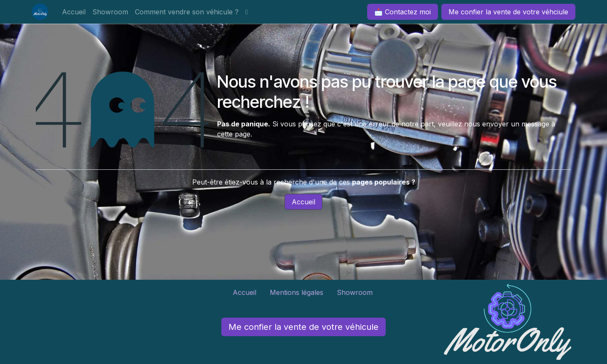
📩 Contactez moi (403, 12)
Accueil (303, 202)
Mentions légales (297, 292)
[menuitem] (74, 12)
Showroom (356, 292)
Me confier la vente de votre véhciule (508, 12)
